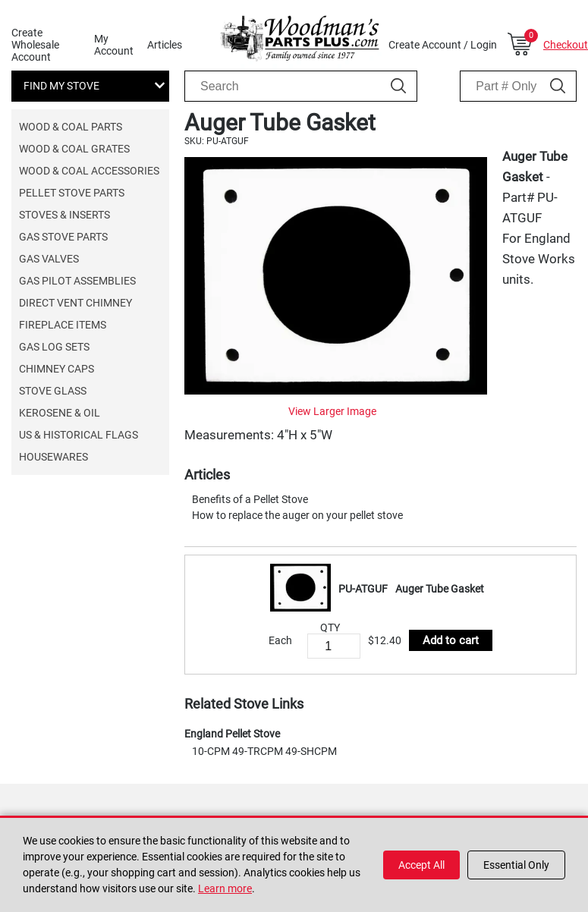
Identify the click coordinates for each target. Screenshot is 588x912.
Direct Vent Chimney (75, 303)
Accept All (421, 865)
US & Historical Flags (79, 435)
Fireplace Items (63, 325)
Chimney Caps (57, 369)
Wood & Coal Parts (71, 127)
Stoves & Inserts (64, 215)
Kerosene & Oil (60, 413)
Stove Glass (53, 391)
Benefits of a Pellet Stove (250, 499)
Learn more (225, 888)
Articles (165, 45)
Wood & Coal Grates (74, 149)
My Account (114, 45)
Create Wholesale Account (35, 45)
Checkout (566, 45)
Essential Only (516, 865)
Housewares (53, 457)
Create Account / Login (443, 45)
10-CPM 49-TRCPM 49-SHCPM (264, 751)
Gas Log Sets (54, 347)
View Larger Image (332, 411)
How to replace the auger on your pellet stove (297, 515)
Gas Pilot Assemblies (77, 281)
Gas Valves (49, 259)
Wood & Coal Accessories (89, 171)
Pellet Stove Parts (72, 193)
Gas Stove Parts (63, 237)
